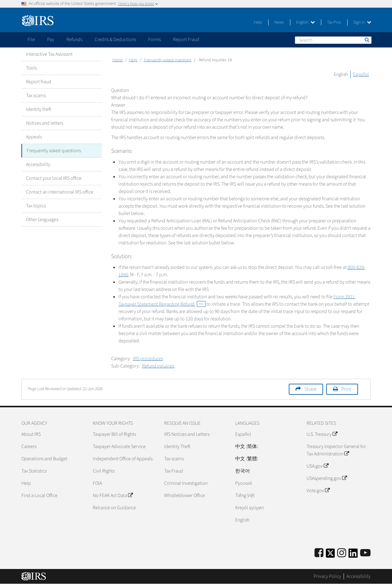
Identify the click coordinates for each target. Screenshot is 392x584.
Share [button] (310, 389)
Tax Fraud (174, 471)
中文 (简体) (247, 446)
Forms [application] (155, 40)
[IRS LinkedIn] (353, 555)
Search (367, 40)
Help (258, 22)
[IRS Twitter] (330, 555)
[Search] (333, 40)
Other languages (42, 220)
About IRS (31, 434)
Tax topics (36, 206)
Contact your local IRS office (54, 178)
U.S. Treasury (322, 434)
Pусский (244, 483)
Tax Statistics (34, 471)
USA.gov (317, 466)
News (279, 22)
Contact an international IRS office (60, 192)
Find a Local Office (40, 495)
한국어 (243, 471)
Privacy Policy (327, 576)
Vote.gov (318, 491)
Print (346, 389)
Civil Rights (104, 471)
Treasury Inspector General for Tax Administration (336, 450)
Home (118, 60)
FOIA (97, 483)
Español (361, 74)
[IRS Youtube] (365, 553)
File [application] (31, 40)
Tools (31, 68)
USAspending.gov (327, 478)
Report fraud (39, 82)
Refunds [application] (74, 40)
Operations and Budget (44, 459)
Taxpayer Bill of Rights (114, 434)
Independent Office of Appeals (123, 459)
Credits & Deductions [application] (115, 40)
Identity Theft (177, 446)
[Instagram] (342, 553)
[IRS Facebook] (319, 553)
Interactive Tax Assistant (49, 54)
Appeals (34, 137)
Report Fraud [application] (186, 40)
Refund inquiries (158, 366)
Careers (29, 446)
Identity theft (39, 109)
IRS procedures (148, 359)
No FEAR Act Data (113, 495)
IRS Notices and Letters (187, 434)
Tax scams (36, 96)
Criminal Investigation (186, 483)
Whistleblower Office (185, 495)
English (305, 22)
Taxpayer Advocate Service (119, 446)
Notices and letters (45, 123)
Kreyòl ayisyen (249, 508)
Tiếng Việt (245, 495)
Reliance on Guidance (114, 508)
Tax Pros (334, 22)
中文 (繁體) (247, 459)
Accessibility (38, 164)
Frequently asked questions (54, 151)
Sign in (362, 22)
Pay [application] (51, 40)
